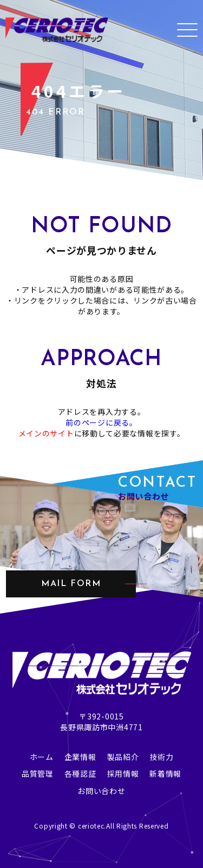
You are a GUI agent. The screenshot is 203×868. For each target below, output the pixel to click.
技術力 (161, 757)
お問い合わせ (101, 791)
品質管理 (38, 773)
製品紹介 (123, 757)
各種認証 (80, 773)
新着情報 (165, 773)
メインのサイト (46, 433)
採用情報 (123, 773)
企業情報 (80, 757)
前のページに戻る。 (101, 422)
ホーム (42, 757)
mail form (71, 584)
